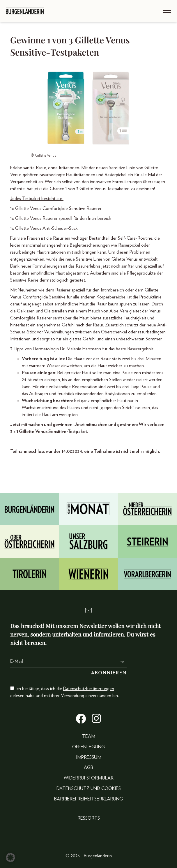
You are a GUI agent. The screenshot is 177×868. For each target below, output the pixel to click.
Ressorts (89, 818)
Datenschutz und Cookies (89, 789)
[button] (10, 858)
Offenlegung (88, 747)
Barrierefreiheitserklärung (88, 799)
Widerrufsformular (89, 778)
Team (89, 736)
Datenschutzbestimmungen (89, 689)
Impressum (89, 757)
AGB (88, 768)
